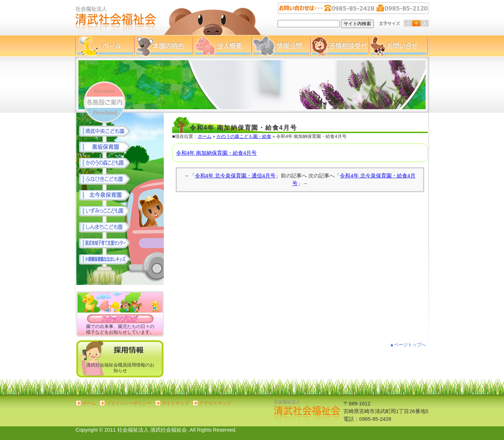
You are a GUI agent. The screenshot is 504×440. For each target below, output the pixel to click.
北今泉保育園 (108, 196)
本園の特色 (164, 46)
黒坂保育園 (108, 147)
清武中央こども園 (108, 131)
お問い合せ (399, 46)
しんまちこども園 (108, 228)
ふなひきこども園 (108, 180)
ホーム (105, 46)
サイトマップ (175, 403)
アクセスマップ (215, 403)
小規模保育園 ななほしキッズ (108, 260)
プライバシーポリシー (129, 403)
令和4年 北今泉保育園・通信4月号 (235, 176)
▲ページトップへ (408, 345)
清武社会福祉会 (116, 18)
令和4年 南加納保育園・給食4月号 (216, 153)
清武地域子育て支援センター (108, 244)
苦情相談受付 (340, 46)
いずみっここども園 (108, 212)
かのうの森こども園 (108, 163)
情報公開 (281, 46)
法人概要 (222, 46)
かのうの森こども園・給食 (244, 136)
